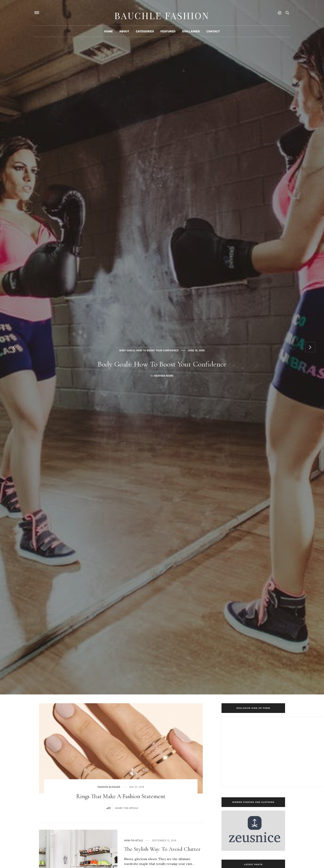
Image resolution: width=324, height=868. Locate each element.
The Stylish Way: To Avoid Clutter (162, 849)
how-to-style (134, 841)
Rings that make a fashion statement (121, 796)
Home (108, 34)
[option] (162, 347)
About (124, 34)
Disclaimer (191, 34)
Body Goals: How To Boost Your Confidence (149, 343)
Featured (168, 34)
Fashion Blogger (109, 787)
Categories (145, 34)
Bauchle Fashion (162, 14)
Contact (213, 34)
